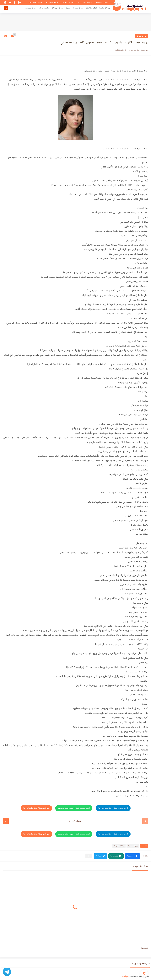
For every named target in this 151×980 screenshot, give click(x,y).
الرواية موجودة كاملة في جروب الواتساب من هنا (74, 808)
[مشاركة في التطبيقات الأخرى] (89, 856)
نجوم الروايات (125, 976)
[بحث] (6, 9)
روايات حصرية (78, 9)
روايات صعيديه (31, 9)
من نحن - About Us (85, 3)
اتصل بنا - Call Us (68, 3)
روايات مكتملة (104, 9)
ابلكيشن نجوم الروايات (35, 3)
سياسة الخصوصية (102, 3)
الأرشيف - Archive (52, 3)
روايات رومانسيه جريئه (48, 9)
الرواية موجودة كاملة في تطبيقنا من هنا (36, 808)
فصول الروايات (65, 9)
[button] (132, 856)
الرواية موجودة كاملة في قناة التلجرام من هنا (113, 808)
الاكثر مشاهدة (91, 9)
